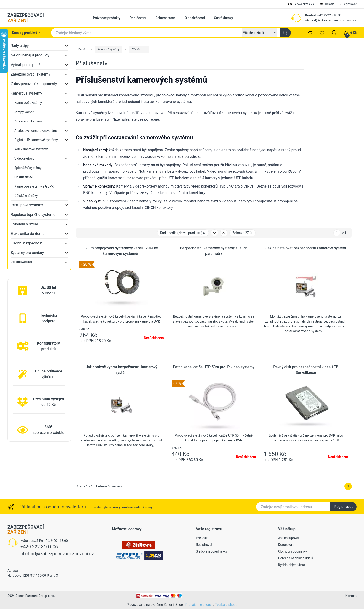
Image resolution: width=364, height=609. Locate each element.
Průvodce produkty (107, 18)
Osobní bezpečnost (27, 243)
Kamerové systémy (26, 93)
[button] (334, 33)
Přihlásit (202, 538)
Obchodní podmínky (292, 551)
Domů (82, 49)
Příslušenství (21, 262)
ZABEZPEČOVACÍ (26, 18)
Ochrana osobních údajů (296, 558)
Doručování (138, 18)
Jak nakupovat (289, 538)
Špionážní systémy (28, 168)
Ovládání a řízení (24, 224)
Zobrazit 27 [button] (242, 233)
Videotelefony (24, 158)
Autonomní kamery (28, 121)
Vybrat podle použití (27, 65)
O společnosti (195, 18)
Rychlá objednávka (292, 565)
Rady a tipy (20, 46)
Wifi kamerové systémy (31, 149)
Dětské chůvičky (26, 196)
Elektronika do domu (28, 234)
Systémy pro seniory (27, 253)
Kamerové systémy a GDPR (34, 186)
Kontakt (311, 15)
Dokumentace (165, 18)
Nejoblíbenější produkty (30, 55)
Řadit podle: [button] (183, 233)
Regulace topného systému (33, 215)
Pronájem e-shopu (199, 605)
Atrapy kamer (24, 112)
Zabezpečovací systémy (31, 74)
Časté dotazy (224, 18)
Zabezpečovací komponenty (34, 84)
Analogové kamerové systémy (36, 131)
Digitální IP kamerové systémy (36, 140)
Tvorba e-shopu (226, 605)
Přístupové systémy (27, 205)
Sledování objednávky (211, 551)
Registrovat (343, 507)
